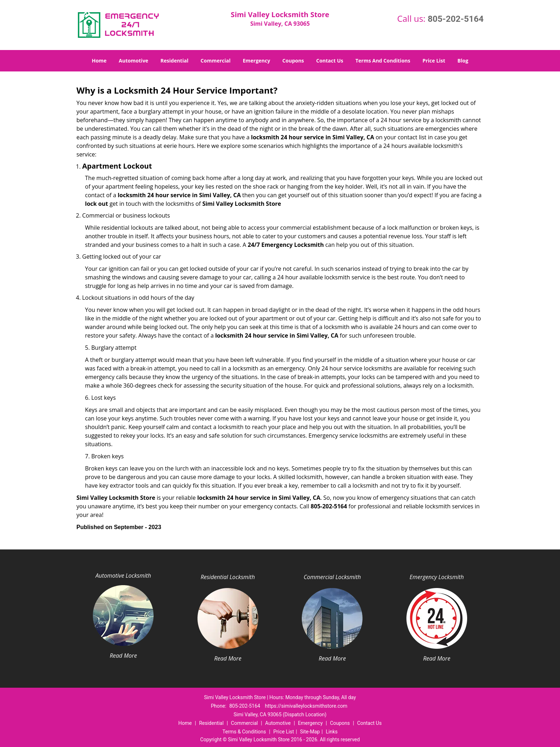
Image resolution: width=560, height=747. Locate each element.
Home (99, 61)
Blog (463, 61)
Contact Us (330, 61)
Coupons (293, 61)
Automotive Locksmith (123, 576)
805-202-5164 (456, 19)
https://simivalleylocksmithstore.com (306, 706)
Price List (434, 61)
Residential (174, 61)
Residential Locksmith (228, 577)
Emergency (257, 61)
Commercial (216, 61)
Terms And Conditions (383, 61)
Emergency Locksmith (437, 577)
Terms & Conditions (244, 732)
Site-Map (310, 732)
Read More (123, 656)
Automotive (134, 61)
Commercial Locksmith (332, 577)
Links (332, 732)
